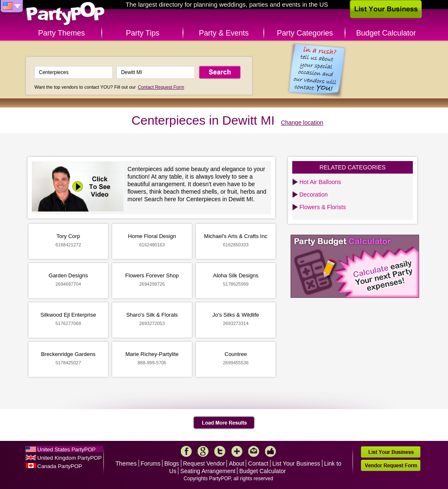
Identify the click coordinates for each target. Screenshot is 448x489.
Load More (224, 423)
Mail (254, 451)
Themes (126, 463)
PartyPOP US (65, 14)
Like (270, 451)
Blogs (172, 463)
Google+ (203, 451)
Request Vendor (204, 463)
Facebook (186, 451)
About (237, 463)
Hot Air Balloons (320, 182)
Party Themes (62, 33)
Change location (302, 123)
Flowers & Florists (323, 207)
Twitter (220, 451)
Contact (258, 463)
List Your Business (296, 463)
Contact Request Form (161, 87)
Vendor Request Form (391, 465)
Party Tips (143, 33)
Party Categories (305, 33)
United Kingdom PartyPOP (70, 458)
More (237, 451)
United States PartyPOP (66, 449)
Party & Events (224, 33)
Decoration (314, 195)
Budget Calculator (386, 33)
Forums (151, 463)
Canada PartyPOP (60, 466)
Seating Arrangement (208, 471)
